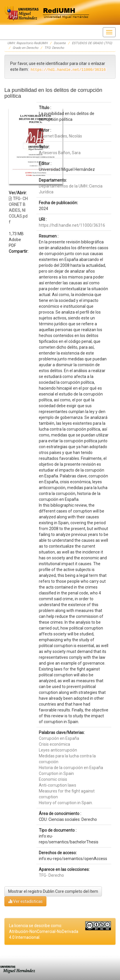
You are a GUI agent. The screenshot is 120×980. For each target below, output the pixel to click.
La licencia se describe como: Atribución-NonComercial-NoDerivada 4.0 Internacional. (44, 931)
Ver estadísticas (25, 901)
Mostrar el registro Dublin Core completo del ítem (53, 891)
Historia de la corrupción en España (71, 768)
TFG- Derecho (54, 48)
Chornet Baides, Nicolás (60, 136)
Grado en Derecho (25, 48)
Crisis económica (54, 744)
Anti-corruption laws (58, 785)
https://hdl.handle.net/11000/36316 (72, 225)
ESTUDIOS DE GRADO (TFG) (92, 43)
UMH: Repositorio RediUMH (27, 43)
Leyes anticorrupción (58, 750)
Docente (60, 43)
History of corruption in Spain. (66, 803)
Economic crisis (53, 779)
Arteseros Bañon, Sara (60, 153)
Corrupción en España (59, 738)
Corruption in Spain (56, 773)
